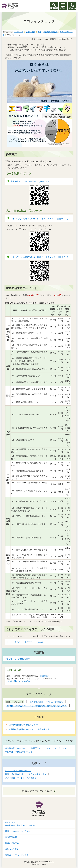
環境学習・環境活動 (50, 32)
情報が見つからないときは (37, 791)
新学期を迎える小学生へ (16, 748)
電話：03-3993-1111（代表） (18, 831)
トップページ (19, 32)
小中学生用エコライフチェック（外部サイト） (31, 181)
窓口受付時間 (11, 837)
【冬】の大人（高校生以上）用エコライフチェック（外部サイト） (40, 219)
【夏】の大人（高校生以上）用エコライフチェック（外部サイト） (40, 257)
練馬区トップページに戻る (17, 855)
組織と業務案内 (12, 843)
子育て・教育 (31, 32)
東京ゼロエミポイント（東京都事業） (22, 778)
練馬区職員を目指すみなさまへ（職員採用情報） (30, 729)
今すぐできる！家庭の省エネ (17, 659)
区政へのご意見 (12, 849)
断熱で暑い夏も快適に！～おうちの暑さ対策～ (26, 774)
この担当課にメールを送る (18, 681)
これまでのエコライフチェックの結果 (27, 642)
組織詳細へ (45, 676)
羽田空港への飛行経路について (19, 752)
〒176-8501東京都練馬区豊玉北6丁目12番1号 (20, 824)
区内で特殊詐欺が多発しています (23, 725)
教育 (39, 32)
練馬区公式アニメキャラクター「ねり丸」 (50, 748)
